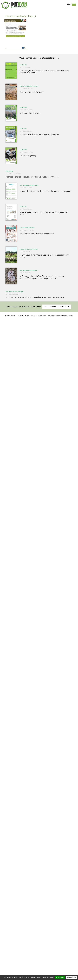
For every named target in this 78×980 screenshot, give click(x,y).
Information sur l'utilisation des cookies (60, 316)
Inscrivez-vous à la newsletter (57, 307)
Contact (20, 316)
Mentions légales (31, 316)
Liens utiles (42, 316)
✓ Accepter (60, 977)
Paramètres (72, 977)
